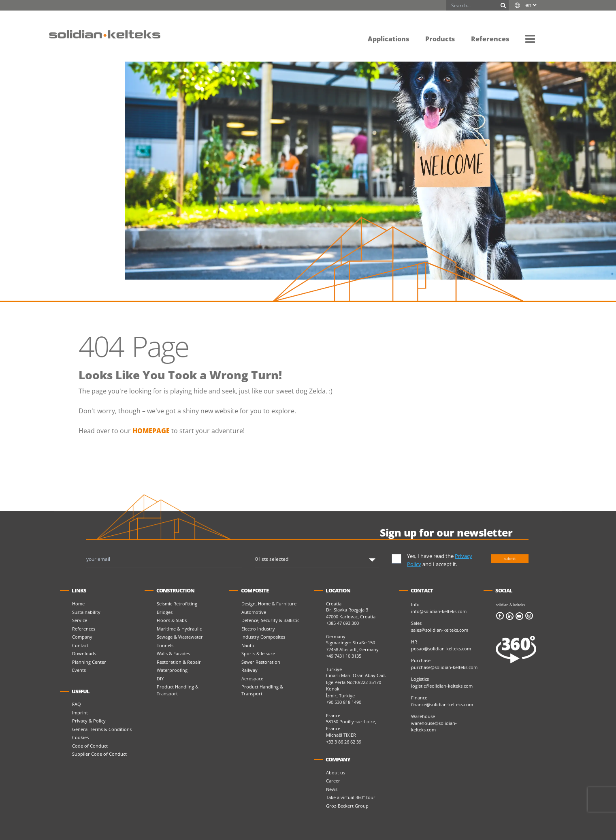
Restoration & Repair (179, 662)
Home (78, 604)
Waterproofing (172, 670)
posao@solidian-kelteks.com (441, 649)
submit (510, 559)
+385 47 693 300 (342, 623)
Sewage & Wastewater (180, 637)
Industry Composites (263, 637)
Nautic (248, 645)
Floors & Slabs (172, 620)
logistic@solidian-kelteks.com (442, 686)
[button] (530, 38)
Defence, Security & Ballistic (270, 620)
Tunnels (165, 645)
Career (333, 781)
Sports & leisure (258, 653)
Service (80, 620)
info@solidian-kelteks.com (439, 611)
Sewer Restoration (261, 662)
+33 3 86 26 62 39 (344, 742)
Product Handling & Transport (178, 690)
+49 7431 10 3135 (344, 656)
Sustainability (86, 612)
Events (79, 670)
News (332, 789)
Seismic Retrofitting (177, 604)
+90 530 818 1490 (344, 702)
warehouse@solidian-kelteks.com (434, 727)
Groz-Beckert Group (347, 806)
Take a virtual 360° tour (351, 797)
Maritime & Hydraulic (179, 629)
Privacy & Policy (89, 721)
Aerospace (252, 679)
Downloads (84, 653)
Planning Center (89, 662)
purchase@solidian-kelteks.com (444, 667)
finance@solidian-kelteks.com (442, 704)
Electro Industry (258, 629)
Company (82, 637)
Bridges (165, 612)
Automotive (254, 612)
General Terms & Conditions (102, 729)
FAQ (77, 704)
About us (336, 773)
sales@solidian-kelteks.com (440, 630)
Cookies (80, 737)
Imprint (80, 713)
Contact (80, 645)
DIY (160, 679)
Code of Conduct (90, 746)
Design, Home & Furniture (269, 604)
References (84, 629)
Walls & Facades (173, 653)
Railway (249, 670)
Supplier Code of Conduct (99, 754)
